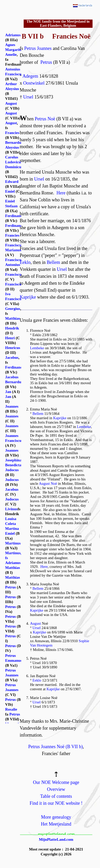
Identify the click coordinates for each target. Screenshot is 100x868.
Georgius (13, 309)
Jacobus (12, 357)
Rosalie (11, 709)
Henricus (13, 348)
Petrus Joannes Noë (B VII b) (56, 747)
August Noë (48, 484)
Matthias (13, 318)
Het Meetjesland (56, 824)
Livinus (11, 509)
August (35, 623)
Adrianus (13, 35)
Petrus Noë (45, 119)
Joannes (12, 406)
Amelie (11, 55)
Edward (12, 182)
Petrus (46, 62)
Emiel (10, 191)
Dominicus (14, 167)
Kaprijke (28, 297)
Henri (10, 338)
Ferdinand (14, 216)
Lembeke (37, 348)
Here (61, 193)
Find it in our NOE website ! (56, 803)
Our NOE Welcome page (56, 782)
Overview (56, 789)
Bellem (53, 262)
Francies (12, 133)
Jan (8, 392)
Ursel (28, 97)
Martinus (13, 543)
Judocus (12, 470)
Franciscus (14, 274)
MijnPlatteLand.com (56, 839)
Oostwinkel (34, 83)
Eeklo (25, 262)
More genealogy (56, 817)
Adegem (30, 76)
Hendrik (12, 328)
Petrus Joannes (38, 48)
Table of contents (56, 796)
